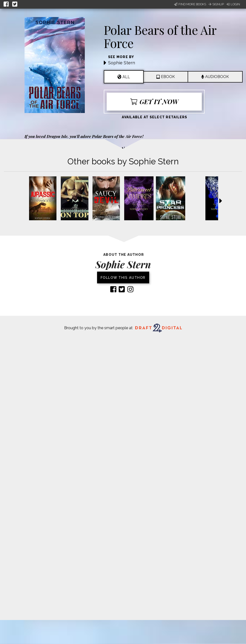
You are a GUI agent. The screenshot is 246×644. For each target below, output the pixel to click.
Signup (216, 4)
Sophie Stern (122, 63)
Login (233, 4)
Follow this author (123, 277)
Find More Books (190, 4)
